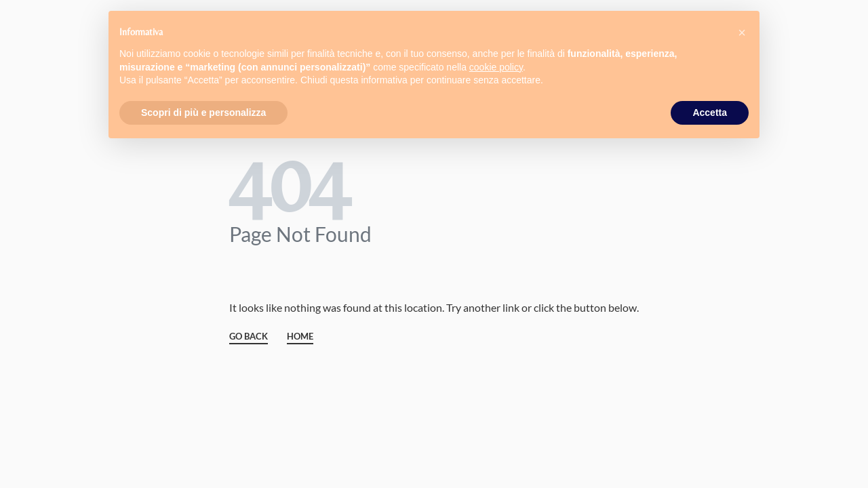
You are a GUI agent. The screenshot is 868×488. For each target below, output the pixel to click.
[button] (742, 33)
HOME (300, 337)
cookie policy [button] (496, 67)
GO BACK (249, 337)
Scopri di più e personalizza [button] (203, 113)
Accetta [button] (710, 113)
